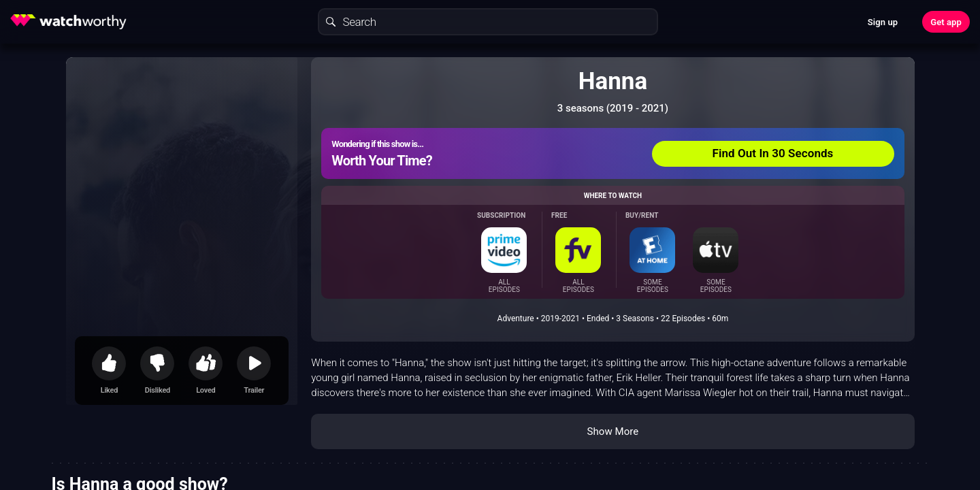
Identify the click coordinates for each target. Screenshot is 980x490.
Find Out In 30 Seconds (773, 153)
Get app (946, 22)
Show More (612, 431)
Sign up (883, 22)
